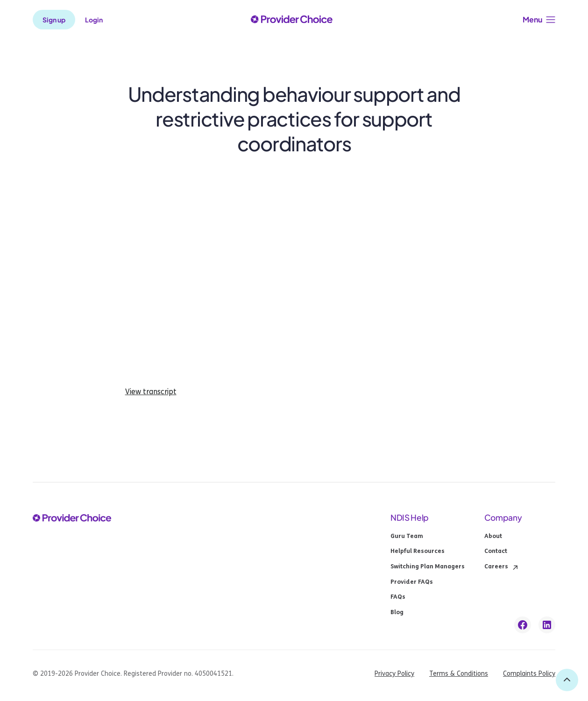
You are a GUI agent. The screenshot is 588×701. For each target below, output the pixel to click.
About (493, 537)
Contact (496, 552)
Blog (397, 613)
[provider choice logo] (292, 20)
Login (94, 20)
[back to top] (567, 680)
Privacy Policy (394, 674)
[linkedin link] (547, 625)
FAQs (398, 597)
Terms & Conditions (459, 674)
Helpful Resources (418, 552)
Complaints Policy (529, 674)
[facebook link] (523, 625)
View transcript (151, 392)
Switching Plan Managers (428, 567)
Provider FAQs (412, 582)
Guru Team (407, 537)
